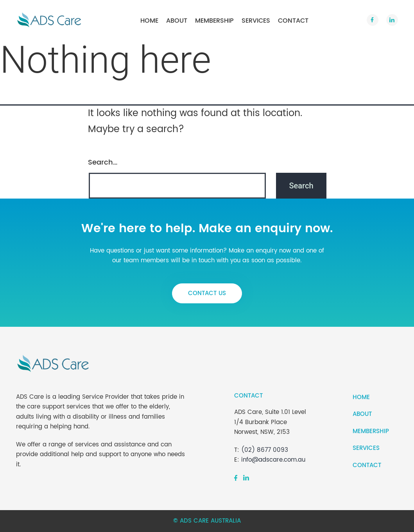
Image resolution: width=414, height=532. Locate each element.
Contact (293, 21)
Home (149, 21)
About (177, 21)
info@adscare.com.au (273, 460)
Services (256, 21)
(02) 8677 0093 (265, 450)
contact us (207, 293)
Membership (214, 21)
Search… (103, 162)
